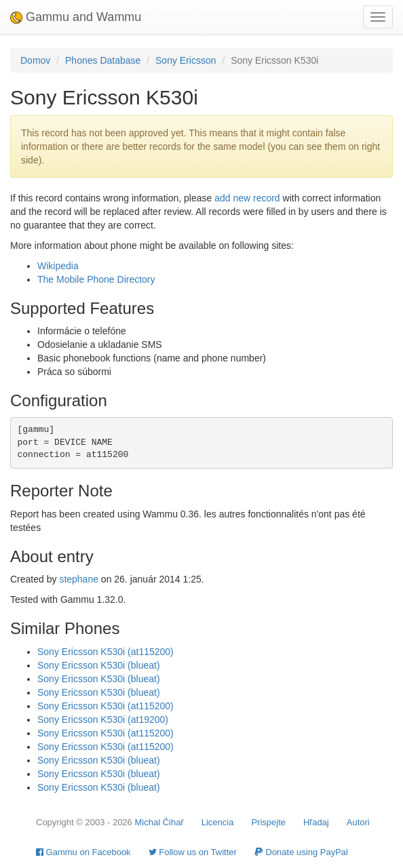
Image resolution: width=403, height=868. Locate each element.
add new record (247, 198)
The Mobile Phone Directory (96, 279)
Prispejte (268, 822)
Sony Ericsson (186, 60)
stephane (79, 579)
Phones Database (103, 60)
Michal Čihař (159, 822)
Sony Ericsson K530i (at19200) (103, 719)
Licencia (218, 822)
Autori (358, 822)
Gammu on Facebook (83, 852)
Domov (35, 60)
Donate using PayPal (301, 852)
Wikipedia (58, 266)
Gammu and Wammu (76, 17)
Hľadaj (316, 822)
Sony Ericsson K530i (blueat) (99, 665)
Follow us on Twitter (193, 852)
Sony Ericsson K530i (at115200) (105, 652)
